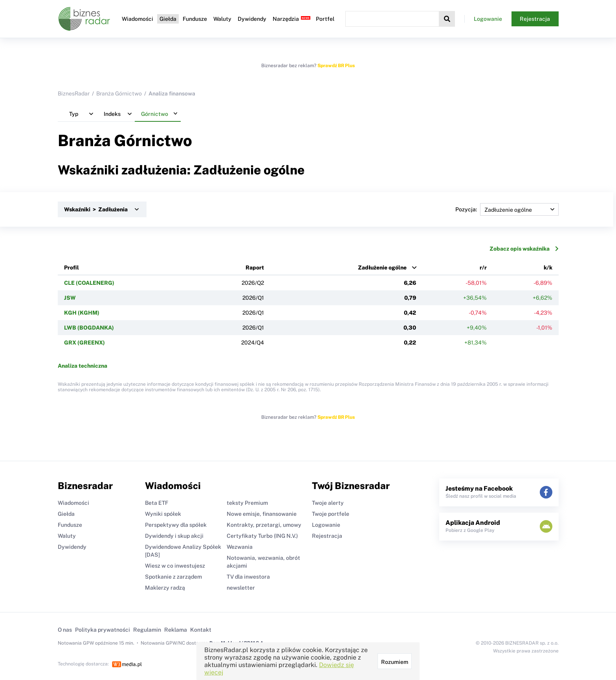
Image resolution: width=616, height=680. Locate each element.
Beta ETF (157, 503)
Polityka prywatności (103, 630)
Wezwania (240, 547)
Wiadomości (137, 19)
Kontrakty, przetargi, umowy (264, 525)
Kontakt (201, 630)
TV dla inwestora (248, 577)
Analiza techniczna (82, 366)
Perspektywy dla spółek (176, 525)
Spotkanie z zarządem (173, 577)
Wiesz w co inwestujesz (175, 566)
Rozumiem (395, 662)
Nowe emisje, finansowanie (262, 514)
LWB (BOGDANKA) (89, 328)
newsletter (241, 588)
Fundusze (195, 19)
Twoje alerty (328, 503)
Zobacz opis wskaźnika (524, 249)
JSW (70, 298)
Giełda (168, 19)
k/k (548, 268)
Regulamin (147, 630)
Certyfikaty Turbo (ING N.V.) (262, 536)
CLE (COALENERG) (89, 283)
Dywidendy (252, 19)
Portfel (325, 19)
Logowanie (488, 19)
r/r (483, 268)
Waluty (222, 19)
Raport (255, 268)
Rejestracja (535, 19)
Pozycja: (507, 209)
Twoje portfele (331, 514)
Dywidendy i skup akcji (174, 536)
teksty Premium (247, 503)
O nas (65, 630)
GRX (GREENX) (84, 343)
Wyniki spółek (163, 514)
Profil (71, 268)
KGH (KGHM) (82, 313)
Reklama (176, 630)
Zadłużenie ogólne (382, 268)
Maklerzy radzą (165, 588)
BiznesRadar (74, 93)
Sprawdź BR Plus (336, 66)
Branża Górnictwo (119, 93)
